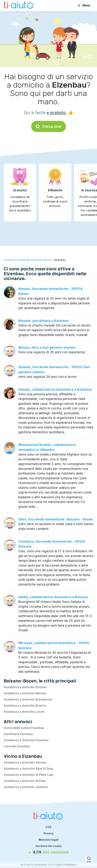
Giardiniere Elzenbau (18, 734)
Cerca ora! (48, 126)
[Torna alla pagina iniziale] (19, 6)
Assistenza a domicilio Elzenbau (26, 740)
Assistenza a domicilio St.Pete (25, 781)
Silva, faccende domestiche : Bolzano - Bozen (56, 519)
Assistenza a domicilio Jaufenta (26, 787)
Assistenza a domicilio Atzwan (25, 762)
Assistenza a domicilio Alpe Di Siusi (28, 769)
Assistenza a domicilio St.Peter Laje (29, 775)
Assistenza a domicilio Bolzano (25, 687)
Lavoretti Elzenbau (17, 746)
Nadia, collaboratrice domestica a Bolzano (53, 597)
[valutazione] (48, 852)
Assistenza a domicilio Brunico (25, 705)
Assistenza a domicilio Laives (24, 712)
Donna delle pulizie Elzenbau (24, 728)
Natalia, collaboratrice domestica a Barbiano (55, 389)
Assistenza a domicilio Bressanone (28, 699)
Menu (84, 5)
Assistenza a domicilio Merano (25, 693)
